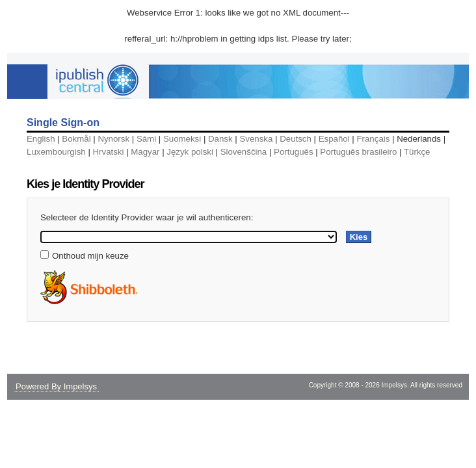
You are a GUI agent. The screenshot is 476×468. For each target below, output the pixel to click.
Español (334, 139)
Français (373, 139)
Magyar (145, 152)
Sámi (146, 139)
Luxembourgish (56, 152)
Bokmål (76, 139)
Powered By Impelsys (56, 386)
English (41, 139)
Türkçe (417, 152)
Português (293, 152)
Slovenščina (244, 152)
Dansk (220, 139)
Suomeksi (182, 139)
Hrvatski (109, 152)
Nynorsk (113, 139)
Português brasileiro (358, 152)
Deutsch (296, 139)
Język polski (190, 152)
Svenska (256, 139)
